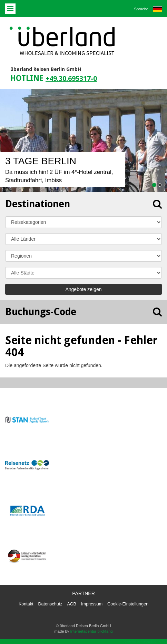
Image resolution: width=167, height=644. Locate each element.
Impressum (92, 604)
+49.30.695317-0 (71, 79)
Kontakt (26, 604)
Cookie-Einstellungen (128, 604)
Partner (83, 593)
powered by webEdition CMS (145, 641)
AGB (72, 604)
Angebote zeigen (83, 289)
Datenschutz (50, 604)
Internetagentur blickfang (91, 631)
